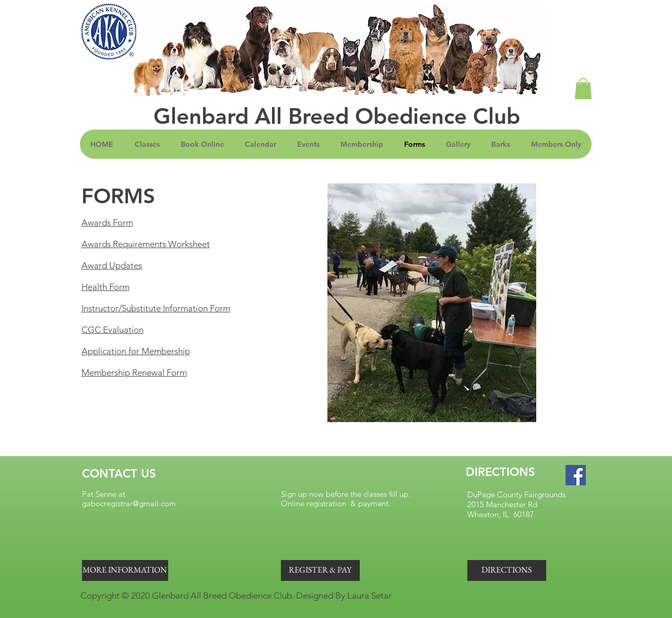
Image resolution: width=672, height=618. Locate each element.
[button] (583, 89)
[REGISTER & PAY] (320, 570)
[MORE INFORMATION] (125, 570)
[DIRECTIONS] (507, 570)
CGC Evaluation (113, 330)
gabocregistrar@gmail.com (129, 503)
